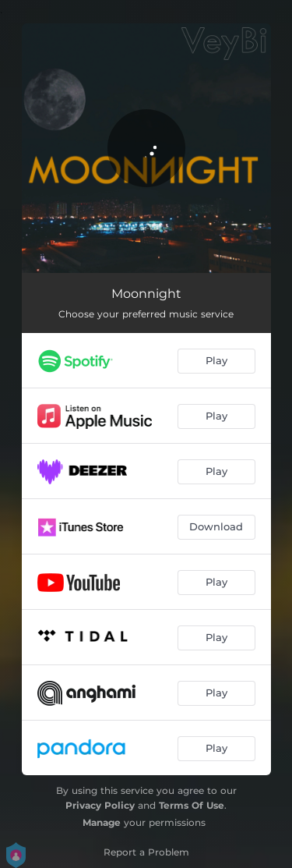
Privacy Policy (100, 805)
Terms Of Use (192, 805)
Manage (102, 822)
